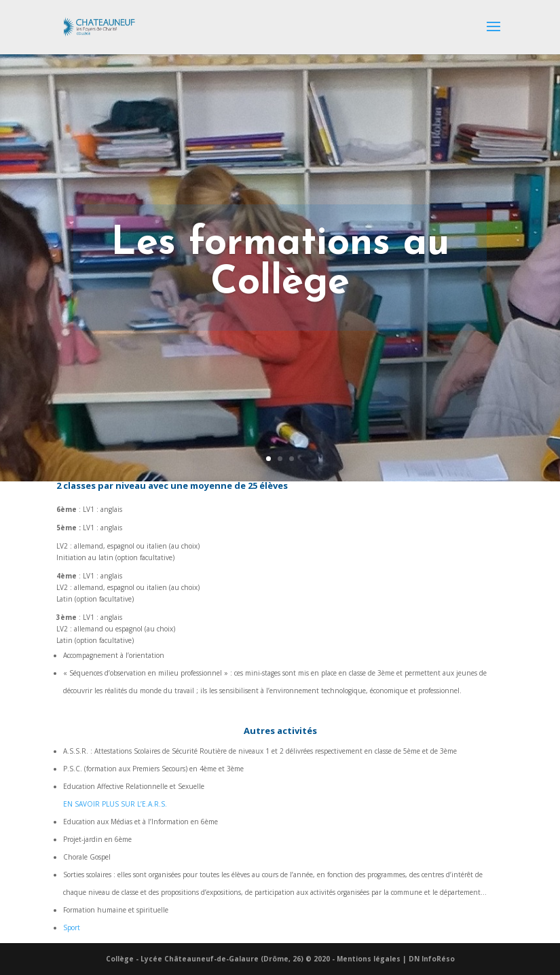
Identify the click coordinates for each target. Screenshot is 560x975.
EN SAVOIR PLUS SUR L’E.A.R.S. (115, 804)
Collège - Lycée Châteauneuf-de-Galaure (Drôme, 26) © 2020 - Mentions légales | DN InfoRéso (280, 959)
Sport (72, 927)
